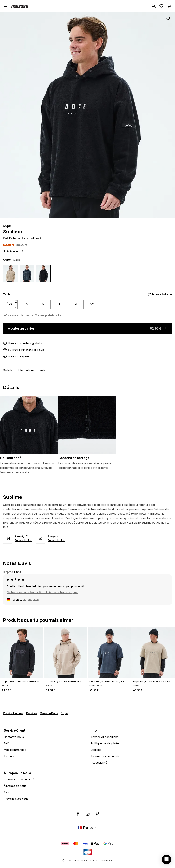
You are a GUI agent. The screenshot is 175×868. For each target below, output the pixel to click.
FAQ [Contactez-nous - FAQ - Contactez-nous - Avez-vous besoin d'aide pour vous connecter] (6, 743)
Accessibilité (99, 763)
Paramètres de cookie (105, 756)
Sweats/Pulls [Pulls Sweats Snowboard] (49, 713)
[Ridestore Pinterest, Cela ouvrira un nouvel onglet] (97, 814)
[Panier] (169, 6)
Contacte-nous (14, 737)
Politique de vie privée (105, 743)
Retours (9, 756)
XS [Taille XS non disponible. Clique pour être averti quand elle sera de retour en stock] (13, 303)
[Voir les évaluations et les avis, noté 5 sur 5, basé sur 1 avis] (13, 251)
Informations (26, 370)
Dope (64, 713)
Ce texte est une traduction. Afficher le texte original (42, 592)
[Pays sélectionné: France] (88, 828)
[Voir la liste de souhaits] (161, 6)
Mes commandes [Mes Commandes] (15, 750)
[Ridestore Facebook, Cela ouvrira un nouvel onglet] (78, 814)
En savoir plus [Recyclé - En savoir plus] (56, 540)
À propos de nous (15, 786)
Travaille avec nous (16, 799)
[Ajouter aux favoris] (168, 18)
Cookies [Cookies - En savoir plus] (96, 750)
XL (76, 304)
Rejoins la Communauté (19, 779)
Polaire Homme (13, 713)
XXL (93, 304)
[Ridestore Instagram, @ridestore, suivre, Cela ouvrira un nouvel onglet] (88, 814)
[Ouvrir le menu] (6, 6)
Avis (43, 370)
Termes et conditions (105, 737)
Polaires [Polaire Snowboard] (32, 713)
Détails (8, 370)
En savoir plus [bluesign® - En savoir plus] (23, 540)
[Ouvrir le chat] (166, 859)
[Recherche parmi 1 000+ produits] (154, 6)
